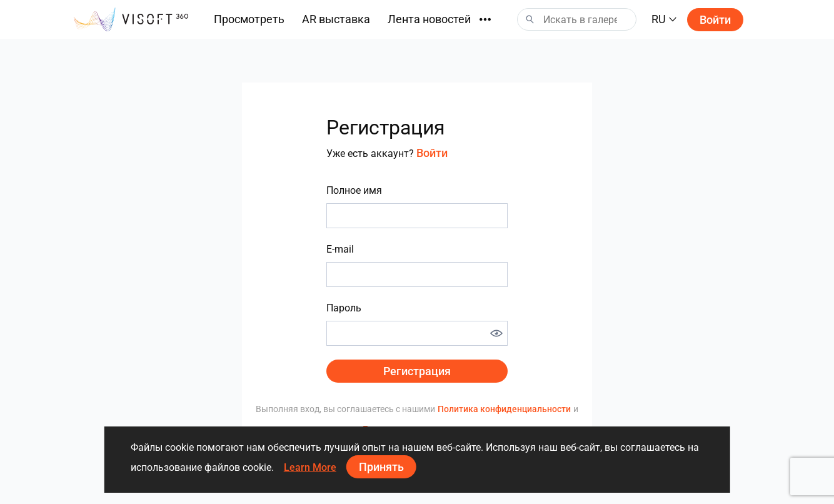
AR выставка (336, 19)
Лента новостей (429, 19)
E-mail (340, 249)
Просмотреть (249, 19)
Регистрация (417, 371)
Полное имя (354, 190)
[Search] (577, 19)
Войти (715, 20)
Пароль (344, 308)
